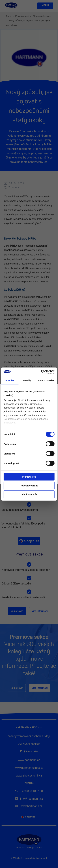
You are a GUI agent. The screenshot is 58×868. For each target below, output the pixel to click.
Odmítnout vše (29, 494)
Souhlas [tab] (10, 380)
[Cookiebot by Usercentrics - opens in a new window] (41, 372)
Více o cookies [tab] (46, 380)
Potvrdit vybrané (29, 485)
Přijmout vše (29, 477)
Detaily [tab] (27, 380)
